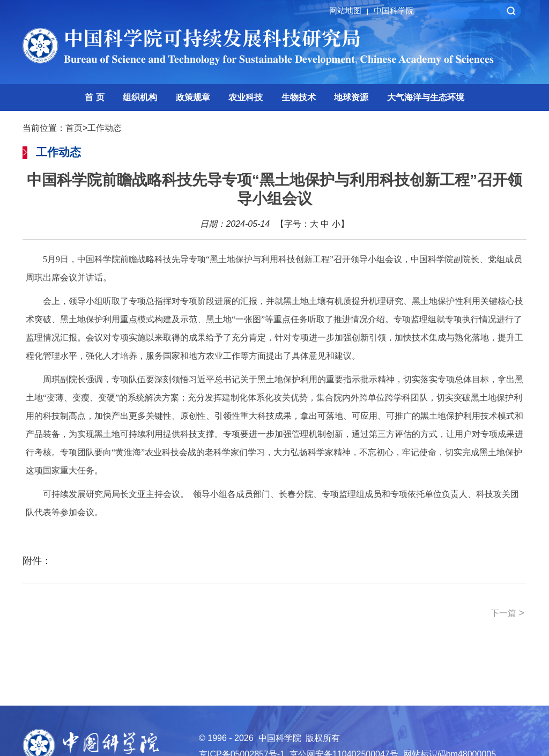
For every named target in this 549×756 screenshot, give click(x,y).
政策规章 (193, 97)
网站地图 (350, 10)
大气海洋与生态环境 (426, 97)
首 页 (94, 97)
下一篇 (507, 613)
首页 (74, 128)
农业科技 (246, 97)
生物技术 (299, 97)
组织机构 (140, 97)
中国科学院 (394, 10)
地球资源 (351, 97)
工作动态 (105, 128)
